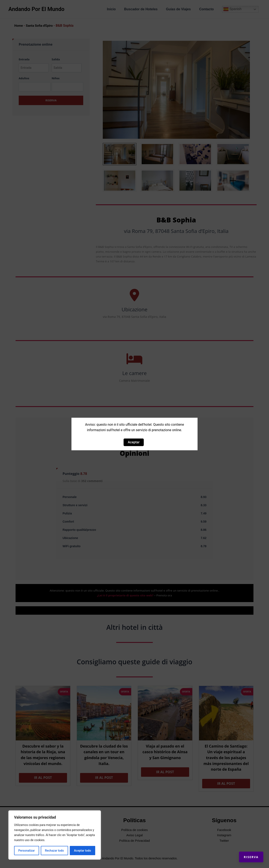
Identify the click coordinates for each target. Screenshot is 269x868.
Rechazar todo (54, 851)
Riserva (247, 853)
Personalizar (26, 851)
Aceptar (134, 442)
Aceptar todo (82, 851)
